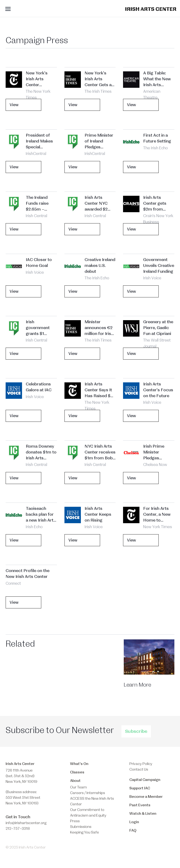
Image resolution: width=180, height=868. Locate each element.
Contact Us (139, 769)
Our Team (78, 787)
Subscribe (136, 731)
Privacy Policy (141, 764)
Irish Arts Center (20, 764)
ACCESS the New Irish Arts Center (92, 801)
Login (134, 822)
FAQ (133, 830)
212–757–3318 (18, 829)
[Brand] (151, 9)
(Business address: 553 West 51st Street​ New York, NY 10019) (23, 798)
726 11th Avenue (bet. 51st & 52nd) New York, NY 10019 (21, 776)
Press (75, 821)
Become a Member (146, 797)
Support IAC (140, 788)
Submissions (81, 827)
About (75, 781)
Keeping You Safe (84, 832)
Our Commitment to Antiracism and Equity (88, 813)
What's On (79, 764)
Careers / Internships (88, 793)
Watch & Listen (143, 814)
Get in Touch (18, 817)
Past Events (140, 805)
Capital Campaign (145, 780)
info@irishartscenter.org (26, 823)
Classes (77, 772)
